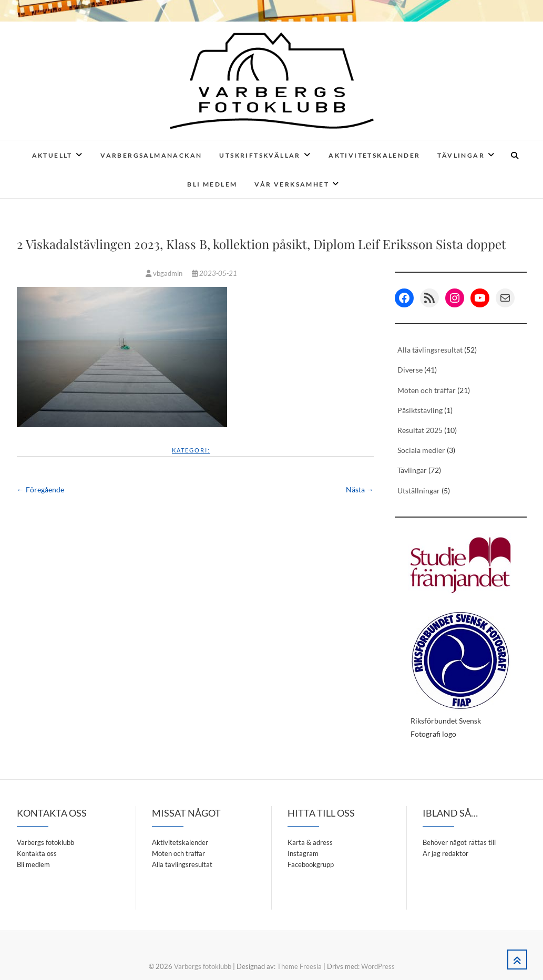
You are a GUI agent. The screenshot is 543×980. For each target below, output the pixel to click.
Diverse (410, 370)
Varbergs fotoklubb (45, 842)
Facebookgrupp (311, 864)
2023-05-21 (214, 273)
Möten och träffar (427, 390)
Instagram (303, 853)
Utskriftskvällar (260, 155)
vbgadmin (165, 273)
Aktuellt (52, 155)
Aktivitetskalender (374, 155)
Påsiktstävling (420, 410)
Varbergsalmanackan (151, 155)
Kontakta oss (37, 853)
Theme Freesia (299, 966)
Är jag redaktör (445, 853)
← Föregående (40, 489)
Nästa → (360, 489)
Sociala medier (421, 450)
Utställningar (419, 491)
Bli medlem (212, 184)
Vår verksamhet (292, 184)
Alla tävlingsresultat (430, 350)
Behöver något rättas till (459, 842)
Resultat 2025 (420, 430)
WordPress (378, 966)
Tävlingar (461, 155)
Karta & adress (310, 842)
